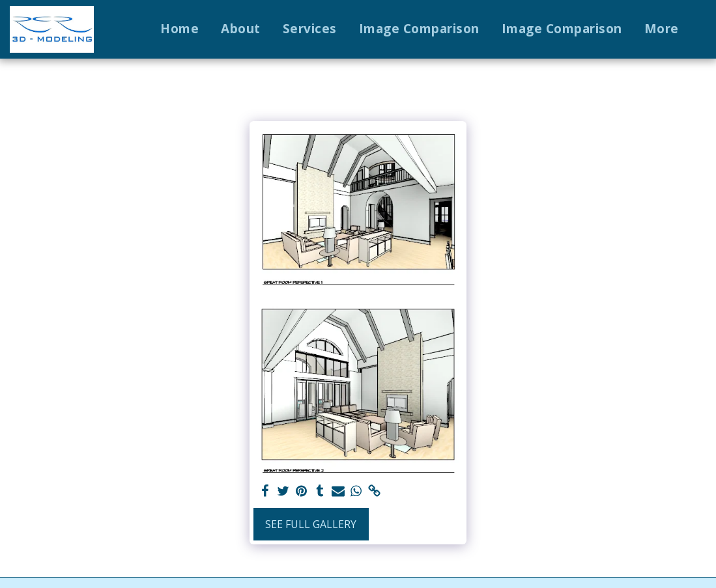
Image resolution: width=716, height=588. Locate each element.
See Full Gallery (311, 524)
